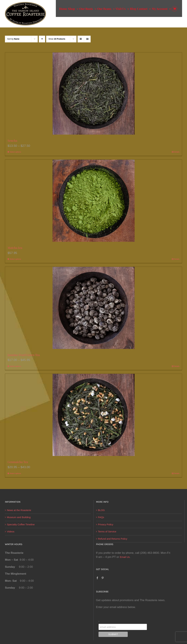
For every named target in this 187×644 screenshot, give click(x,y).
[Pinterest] (103, 578)
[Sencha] (93, 94)
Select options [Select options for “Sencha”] (15, 152)
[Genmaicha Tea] (93, 415)
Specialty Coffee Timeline (21, 524)
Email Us (125, 557)
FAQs (101, 517)
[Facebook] (97, 578)
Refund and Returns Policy (113, 539)
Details (177, 152)
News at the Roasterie (19, 510)
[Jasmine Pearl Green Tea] (93, 308)
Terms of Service (107, 531)
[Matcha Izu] (93, 201)
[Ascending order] (42, 39)
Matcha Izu (15, 248)
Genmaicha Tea (18, 462)
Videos (11, 531)
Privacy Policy (106, 524)
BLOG (101, 510)
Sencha (12, 141)
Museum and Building (19, 517)
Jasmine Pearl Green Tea (24, 355)
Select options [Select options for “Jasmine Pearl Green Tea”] (15, 366)
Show (57, 39)
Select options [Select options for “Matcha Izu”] (15, 259)
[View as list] (87, 39)
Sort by (13, 39)
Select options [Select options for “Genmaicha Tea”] (15, 473)
